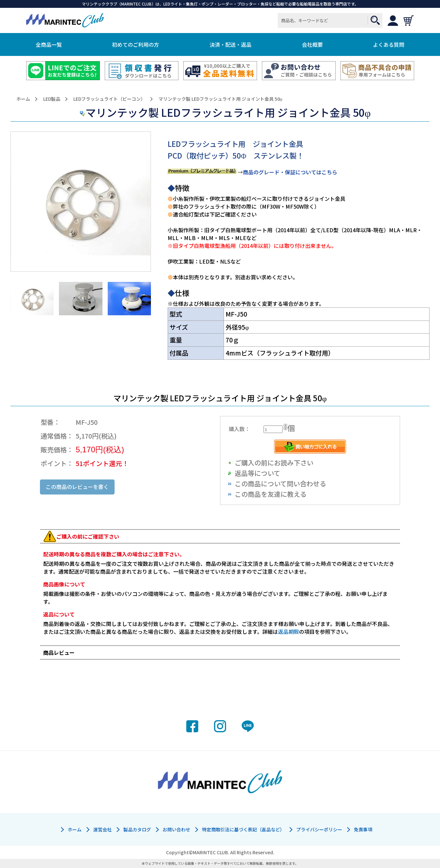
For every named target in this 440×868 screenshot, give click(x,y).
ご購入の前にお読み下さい (274, 463)
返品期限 (288, 632)
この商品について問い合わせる (280, 484)
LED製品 (52, 99)
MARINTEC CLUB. (211, 852)
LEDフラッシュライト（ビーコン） (109, 99)
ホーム (23, 99)
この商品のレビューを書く (77, 487)
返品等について (257, 473)
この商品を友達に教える (271, 494)
